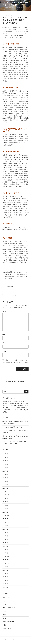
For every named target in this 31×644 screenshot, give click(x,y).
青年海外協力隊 (7, 628)
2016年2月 (5, 485)
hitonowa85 (15, 15)
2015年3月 (5, 509)
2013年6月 (5, 577)
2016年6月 (5, 474)
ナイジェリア (18, 295)
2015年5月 (5, 502)
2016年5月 (5, 478)
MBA (4, 601)
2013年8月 (5, 570)
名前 (4, 334)
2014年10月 (6, 522)
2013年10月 (6, 563)
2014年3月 (5, 546)
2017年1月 (5, 461)
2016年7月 (5, 471)
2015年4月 (5, 505)
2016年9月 (5, 464)
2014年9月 (5, 526)
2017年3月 (5, 454)
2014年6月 (5, 536)
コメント (5, 311)
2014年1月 (5, 553)
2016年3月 (5, 481)
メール (5, 343)
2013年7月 (5, 574)
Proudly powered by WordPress (11, 640)
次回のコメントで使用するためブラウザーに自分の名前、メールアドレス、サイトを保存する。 (15, 362)
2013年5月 (5, 580)
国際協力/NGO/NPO (8, 621)
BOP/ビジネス (6, 598)
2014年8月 (5, 529)
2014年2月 (5, 550)
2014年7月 (5, 533)
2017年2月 (5, 457)
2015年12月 (6, 492)
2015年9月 (5, 498)
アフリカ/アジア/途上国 (10, 295)
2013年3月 (5, 587)
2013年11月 (6, 560)
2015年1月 (5, 512)
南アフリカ (6, 618)
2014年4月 (5, 543)
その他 (4, 604)
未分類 (4, 625)
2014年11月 (6, 519)
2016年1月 (5, 488)
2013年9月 (5, 567)
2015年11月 (6, 495)
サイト (4, 351)
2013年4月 (5, 584)
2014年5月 (5, 539)
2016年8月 (5, 468)
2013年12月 (6, 556)
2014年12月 (6, 515)
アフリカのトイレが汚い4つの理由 (12, 427)
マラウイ (5, 615)
